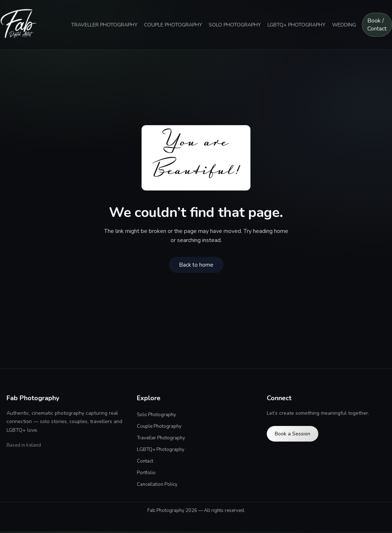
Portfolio (146, 473)
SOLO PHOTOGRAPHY (235, 25)
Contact (145, 461)
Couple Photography (159, 426)
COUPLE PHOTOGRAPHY (173, 25)
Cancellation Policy (157, 484)
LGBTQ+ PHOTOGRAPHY (297, 25)
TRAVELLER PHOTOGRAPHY (104, 25)
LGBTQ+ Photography (161, 450)
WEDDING (344, 25)
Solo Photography (156, 415)
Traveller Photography (161, 438)
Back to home (196, 265)
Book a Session (293, 434)
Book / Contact (377, 25)
